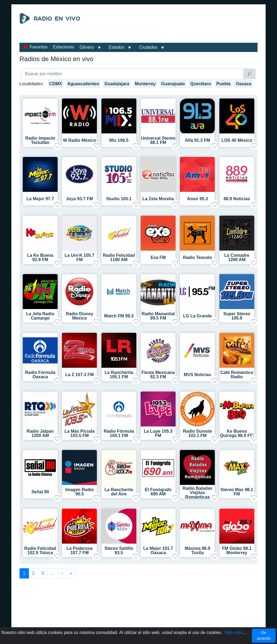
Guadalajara (117, 84)
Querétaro (200, 84)
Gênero (87, 47)
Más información (241, 632)
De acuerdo (264, 635)
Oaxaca (244, 84)
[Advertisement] (175, 27)
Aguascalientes (83, 84)
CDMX (56, 84)
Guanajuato (173, 84)
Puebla (223, 84)
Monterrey (145, 84)
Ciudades (148, 47)
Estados (117, 47)
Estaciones (64, 47)
